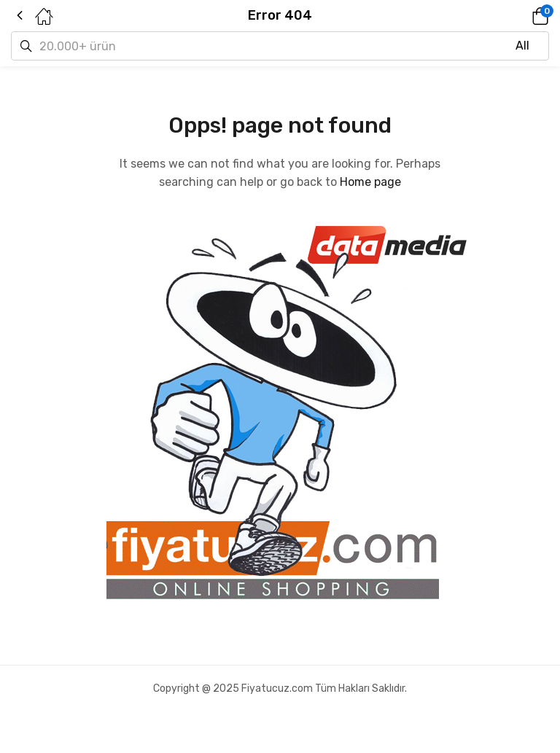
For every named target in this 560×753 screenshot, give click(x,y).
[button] (520, 16)
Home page (370, 182)
